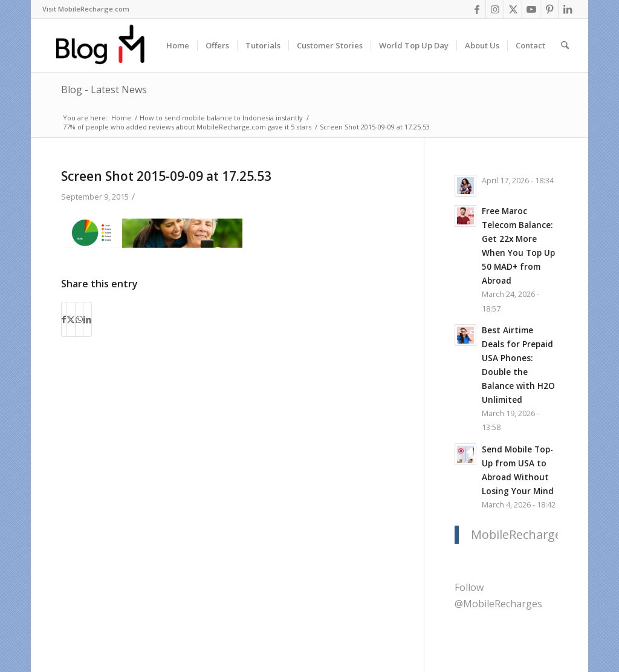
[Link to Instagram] (495, 9)
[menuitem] (86, 9)
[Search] (565, 45)
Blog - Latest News (104, 90)
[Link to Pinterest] (549, 9)
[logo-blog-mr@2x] (107, 45)
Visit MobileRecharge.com (86, 9)
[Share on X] (71, 319)
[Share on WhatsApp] (79, 319)
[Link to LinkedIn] (568, 9)
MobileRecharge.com (530, 534)
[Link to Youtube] (531, 9)
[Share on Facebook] (64, 319)
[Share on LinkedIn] (87, 319)
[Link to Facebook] (477, 9)
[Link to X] (513, 9)
